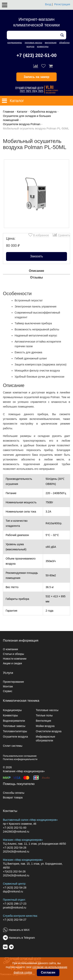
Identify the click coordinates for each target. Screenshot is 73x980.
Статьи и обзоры (13, 654)
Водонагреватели (14, 721)
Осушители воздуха (15, 737)
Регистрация (62, 4)
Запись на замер (37, 77)
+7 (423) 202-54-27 (15, 920)
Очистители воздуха (49, 731)
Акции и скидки (12, 663)
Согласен (48, 972)
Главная (8, 112)
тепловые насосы (33, 42)
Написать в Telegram (22, 938)
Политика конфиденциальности (20, 759)
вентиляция (51, 42)
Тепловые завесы (14, 726)
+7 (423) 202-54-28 (15, 888)
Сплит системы (13, 746)
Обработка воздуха (43, 112)
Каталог (22, 112)
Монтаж (8, 686)
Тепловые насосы (47, 710)
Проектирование (13, 682)
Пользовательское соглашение (20, 756)
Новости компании (15, 659)
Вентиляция (43, 721)
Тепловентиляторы (15, 731)
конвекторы (43, 46)
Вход (48, 4)
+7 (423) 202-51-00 (36, 55)
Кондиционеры (12, 710)
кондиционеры (15, 42)
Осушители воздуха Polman (22, 124)
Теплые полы (44, 715)
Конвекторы (10, 715)
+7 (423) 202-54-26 (15, 848)
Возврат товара (13, 797)
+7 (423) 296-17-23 (15, 904)
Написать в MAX (19, 930)
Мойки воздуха (45, 726)
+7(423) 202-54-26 (14, 872)
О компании (10, 649)
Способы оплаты (14, 793)
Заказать (36, 256)
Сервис (8, 691)
